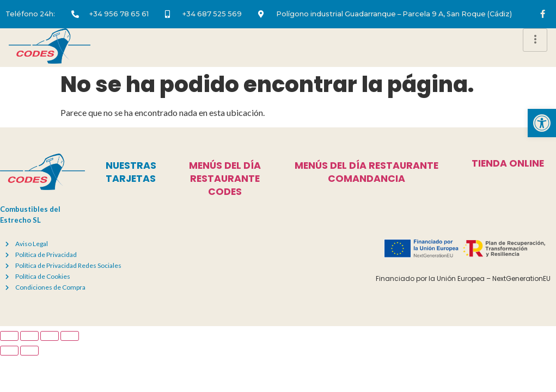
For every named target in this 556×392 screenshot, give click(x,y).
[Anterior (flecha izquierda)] (9, 351)
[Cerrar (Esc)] (70, 336)
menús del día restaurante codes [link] (225, 179)
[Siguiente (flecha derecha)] (29, 351)
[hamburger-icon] (535, 40)
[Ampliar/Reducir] (9, 336)
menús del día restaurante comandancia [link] (366, 172)
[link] (542, 123)
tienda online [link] (508, 163)
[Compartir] (50, 336)
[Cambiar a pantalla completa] (29, 336)
